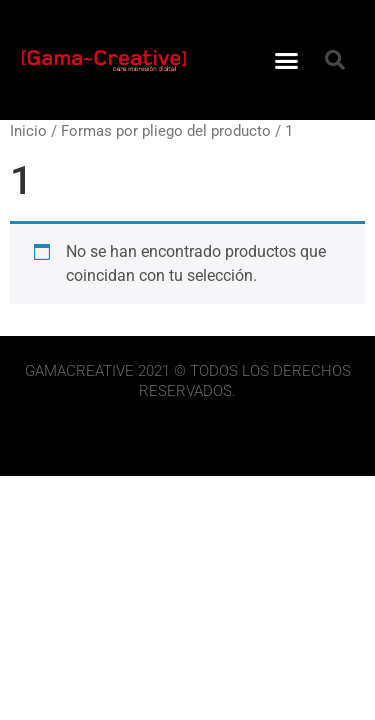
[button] (286, 60)
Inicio (28, 131)
